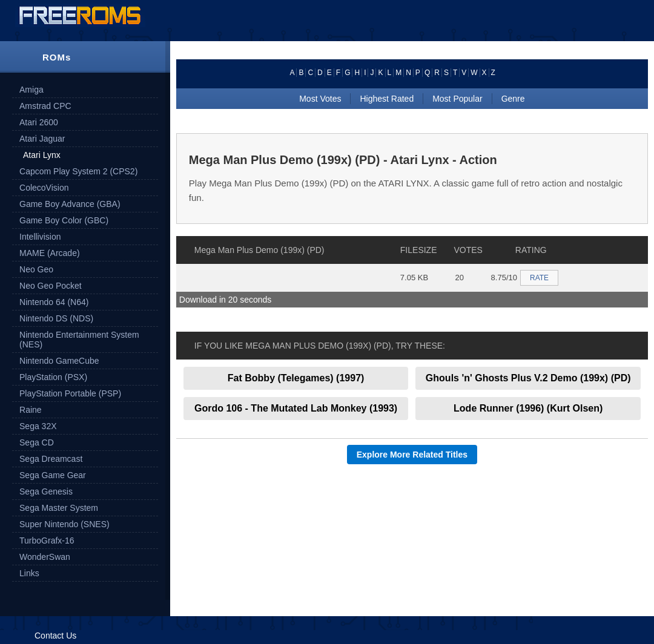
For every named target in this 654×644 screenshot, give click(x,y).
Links (29, 573)
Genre (513, 99)
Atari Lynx (42, 155)
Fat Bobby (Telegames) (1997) (296, 378)
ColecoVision (44, 188)
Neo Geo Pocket (51, 286)
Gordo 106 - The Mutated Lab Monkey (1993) (296, 408)
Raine (31, 410)
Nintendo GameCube (59, 361)
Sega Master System (59, 508)
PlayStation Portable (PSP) (70, 393)
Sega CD (37, 442)
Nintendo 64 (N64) (54, 302)
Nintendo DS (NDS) (56, 318)
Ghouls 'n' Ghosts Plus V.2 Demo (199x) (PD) (528, 378)
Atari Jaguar (42, 139)
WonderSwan (45, 557)
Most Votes (320, 99)
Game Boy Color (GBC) (64, 220)
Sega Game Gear (53, 475)
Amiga (31, 90)
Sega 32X (38, 426)
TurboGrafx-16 (47, 540)
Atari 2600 (39, 122)
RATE (539, 278)
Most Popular (457, 99)
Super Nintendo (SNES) (64, 524)
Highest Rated (387, 99)
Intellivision (40, 237)
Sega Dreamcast (51, 459)
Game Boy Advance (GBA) (70, 204)
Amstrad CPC (45, 106)
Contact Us (55, 636)
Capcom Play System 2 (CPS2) (78, 171)
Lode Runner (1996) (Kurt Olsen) (528, 408)
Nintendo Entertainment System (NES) (79, 340)
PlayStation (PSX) (53, 377)
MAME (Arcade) (50, 253)
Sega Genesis (46, 491)
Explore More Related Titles (412, 455)
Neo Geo (36, 269)
